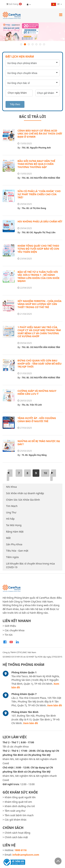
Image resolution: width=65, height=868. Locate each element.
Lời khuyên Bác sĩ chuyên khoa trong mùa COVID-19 (30, 565)
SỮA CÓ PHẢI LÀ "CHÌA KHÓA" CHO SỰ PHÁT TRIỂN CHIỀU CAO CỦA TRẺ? (39, 194)
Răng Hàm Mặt (15, 532)
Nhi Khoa (11, 487)
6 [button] (40, 44)
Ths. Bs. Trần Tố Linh (32, 405)
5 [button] (36, 44)
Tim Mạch (12, 506)
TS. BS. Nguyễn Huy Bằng (34, 455)
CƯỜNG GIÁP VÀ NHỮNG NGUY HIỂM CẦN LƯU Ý (37, 392)
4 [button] (33, 44)
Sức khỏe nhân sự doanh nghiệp (25, 493)
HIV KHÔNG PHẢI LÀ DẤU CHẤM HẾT (40, 221)
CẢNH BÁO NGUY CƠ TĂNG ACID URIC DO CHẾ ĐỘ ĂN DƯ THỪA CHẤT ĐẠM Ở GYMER (40, 134)
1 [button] (21, 44)
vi (56, 4)
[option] (32, 32)
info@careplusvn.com (26, 855)
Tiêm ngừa (12, 557)
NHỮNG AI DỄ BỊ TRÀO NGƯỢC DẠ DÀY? (39, 443)
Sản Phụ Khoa (14, 544)
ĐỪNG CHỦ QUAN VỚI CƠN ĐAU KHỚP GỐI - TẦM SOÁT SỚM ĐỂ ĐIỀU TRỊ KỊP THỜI (40, 364)
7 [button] (44, 44)
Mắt (8, 538)
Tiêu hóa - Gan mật (17, 551)
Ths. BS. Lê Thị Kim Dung (34, 208)
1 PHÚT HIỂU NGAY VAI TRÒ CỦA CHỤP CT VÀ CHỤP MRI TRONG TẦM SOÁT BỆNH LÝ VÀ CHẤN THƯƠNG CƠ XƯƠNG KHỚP (39, 332)
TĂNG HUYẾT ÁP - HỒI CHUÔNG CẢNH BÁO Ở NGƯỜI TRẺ (37, 420)
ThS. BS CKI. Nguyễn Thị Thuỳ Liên (39, 232)
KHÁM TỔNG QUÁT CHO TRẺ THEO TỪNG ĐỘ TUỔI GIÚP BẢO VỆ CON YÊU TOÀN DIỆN (38, 249)
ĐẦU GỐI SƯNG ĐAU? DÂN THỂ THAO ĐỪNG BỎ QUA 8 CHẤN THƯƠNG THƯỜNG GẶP (36, 164)
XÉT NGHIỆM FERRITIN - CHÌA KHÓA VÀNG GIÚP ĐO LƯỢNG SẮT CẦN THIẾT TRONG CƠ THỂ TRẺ (39, 304)
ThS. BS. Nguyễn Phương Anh (36, 148)
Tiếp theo (15, 104)
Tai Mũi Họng (14, 525)
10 (45, 473)
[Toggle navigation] (61, 15)
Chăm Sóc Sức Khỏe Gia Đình (23, 500)
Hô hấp (10, 519)
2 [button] (25, 44)
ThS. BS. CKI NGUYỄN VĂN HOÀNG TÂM (41, 178)
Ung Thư (11, 512)
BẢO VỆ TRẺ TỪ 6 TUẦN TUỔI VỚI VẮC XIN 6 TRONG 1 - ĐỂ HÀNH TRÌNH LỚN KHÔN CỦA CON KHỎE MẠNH (38, 276)
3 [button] (29, 44)
